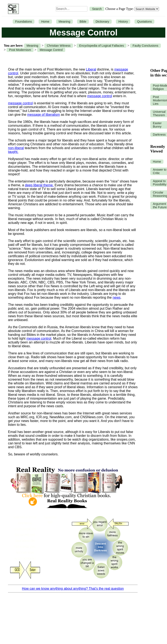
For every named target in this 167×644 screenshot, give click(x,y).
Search (97, 9)
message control (100, 96)
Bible (83, 22)
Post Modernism (20, 50)
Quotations (144, 22)
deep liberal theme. (39, 185)
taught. (13, 152)
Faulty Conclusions (145, 46)
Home (45, 22)
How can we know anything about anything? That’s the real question (73, 589)
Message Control (51, 50)
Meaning (64, 22)
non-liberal (16, 148)
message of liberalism (44, 115)
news (116, 297)
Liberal (91, 69)
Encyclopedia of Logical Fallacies (102, 46)
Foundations (24, 22)
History (123, 22)
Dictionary (102, 22)
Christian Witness (59, 46)
